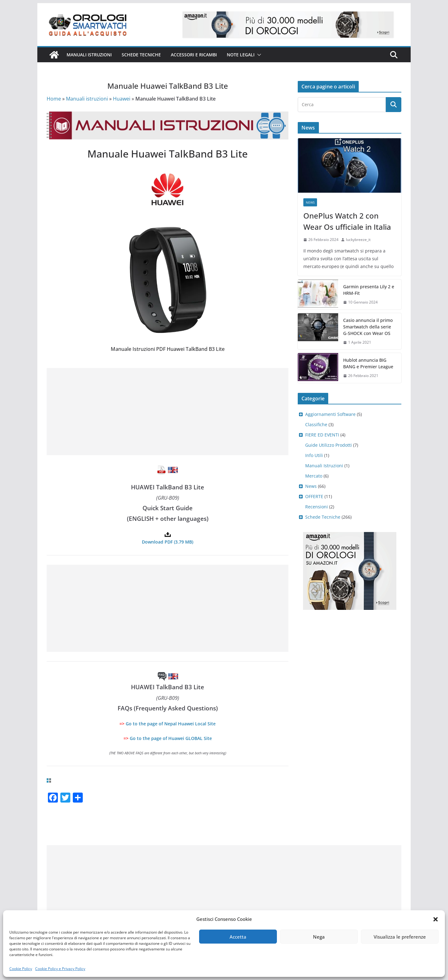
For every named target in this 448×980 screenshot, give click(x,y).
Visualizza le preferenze (400, 937)
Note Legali (241, 55)
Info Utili (314, 455)
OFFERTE (314, 496)
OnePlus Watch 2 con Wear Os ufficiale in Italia (347, 221)
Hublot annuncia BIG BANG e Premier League (368, 363)
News (310, 202)
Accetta (238, 937)
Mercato (314, 476)
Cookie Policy (21, 969)
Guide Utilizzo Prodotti (329, 445)
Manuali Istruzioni (324, 466)
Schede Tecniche (141, 55)
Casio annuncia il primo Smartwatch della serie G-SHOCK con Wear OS (368, 327)
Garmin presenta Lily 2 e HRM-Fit (369, 290)
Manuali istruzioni (89, 55)
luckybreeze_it (358, 240)
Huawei (122, 99)
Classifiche (316, 424)
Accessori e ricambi (194, 55)
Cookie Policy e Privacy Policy (60, 969)
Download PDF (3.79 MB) (168, 542)
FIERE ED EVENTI (322, 435)
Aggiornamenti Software (330, 414)
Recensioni (317, 507)
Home (54, 99)
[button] (436, 919)
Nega (319, 937)
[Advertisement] (168, 412)
